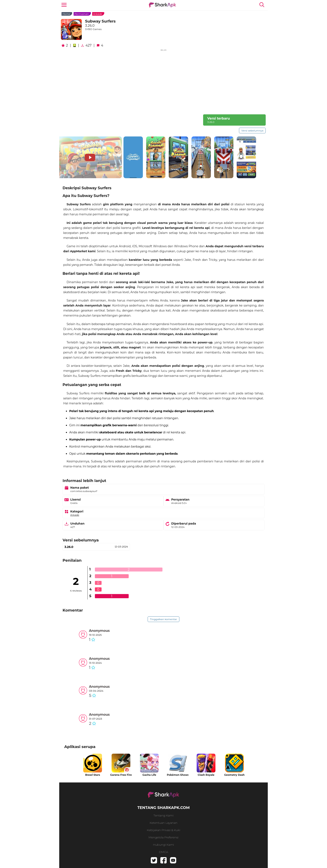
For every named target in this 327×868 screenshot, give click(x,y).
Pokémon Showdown (178, 775)
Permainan (82, 14)
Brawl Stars (92, 775)
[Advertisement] (163, 81)
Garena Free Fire (121, 775)
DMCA (163, 852)
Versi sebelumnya (252, 131)
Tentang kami (163, 815)
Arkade (98, 14)
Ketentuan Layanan (163, 823)
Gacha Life (149, 775)
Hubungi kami (163, 845)
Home (66, 14)
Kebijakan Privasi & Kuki (163, 830)
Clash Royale (206, 775)
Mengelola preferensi (163, 837)
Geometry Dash (234, 775)
